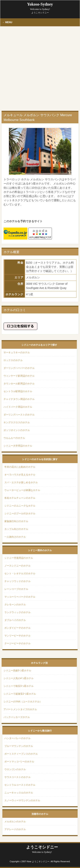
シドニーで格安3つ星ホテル (19, 686)
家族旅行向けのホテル (16, 521)
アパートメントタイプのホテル (20, 709)
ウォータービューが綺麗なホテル (22, 490)
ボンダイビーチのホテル (17, 628)
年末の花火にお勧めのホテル (20, 467)
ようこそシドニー (42, 849)
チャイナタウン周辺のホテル (19, 399)
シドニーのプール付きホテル (20, 514)
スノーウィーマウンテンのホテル (22, 800)
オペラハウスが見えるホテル (20, 475)
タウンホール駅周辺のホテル (19, 384)
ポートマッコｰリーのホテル (19, 762)
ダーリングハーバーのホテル (19, 368)
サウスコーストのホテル (17, 777)
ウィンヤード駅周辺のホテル (19, 376)
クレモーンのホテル (15, 605)
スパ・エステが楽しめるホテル (21, 482)
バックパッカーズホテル (17, 717)
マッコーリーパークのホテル (20, 597)
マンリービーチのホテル (17, 636)
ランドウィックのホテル (17, 612)
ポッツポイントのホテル (17, 430)
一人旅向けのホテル (15, 537)
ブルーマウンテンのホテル (19, 746)
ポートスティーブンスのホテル (21, 754)
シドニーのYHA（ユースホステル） (23, 702)
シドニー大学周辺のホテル (18, 446)
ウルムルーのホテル (14, 438)
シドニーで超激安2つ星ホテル (20, 694)
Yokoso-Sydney (40, 6)
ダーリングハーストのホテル (19, 415)
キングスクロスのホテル (17, 422)
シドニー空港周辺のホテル (19, 558)
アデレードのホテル (15, 829)
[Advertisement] (40, 69)
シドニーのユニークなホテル (20, 506)
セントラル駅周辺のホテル (18, 391)
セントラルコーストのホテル (20, 785)
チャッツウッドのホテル (17, 581)
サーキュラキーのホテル (17, 353)
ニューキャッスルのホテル (19, 793)
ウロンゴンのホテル (15, 769)
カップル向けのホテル (16, 529)
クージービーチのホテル (17, 643)
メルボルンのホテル (15, 822)
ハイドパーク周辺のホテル (18, 407)
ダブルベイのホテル (15, 620)
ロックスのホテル (13, 360)
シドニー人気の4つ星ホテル (19, 678)
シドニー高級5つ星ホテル (17, 671)
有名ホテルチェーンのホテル (20, 498)
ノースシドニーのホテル (17, 566)
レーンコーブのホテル (16, 589)
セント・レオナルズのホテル (20, 573)
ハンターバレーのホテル (17, 738)
